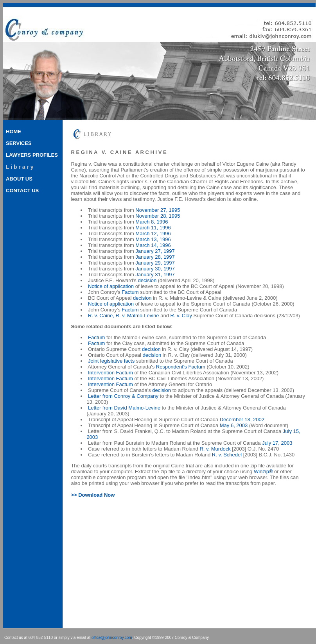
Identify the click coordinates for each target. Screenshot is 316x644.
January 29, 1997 (155, 263)
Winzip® (263, 471)
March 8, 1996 (152, 222)
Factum (130, 292)
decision (147, 280)
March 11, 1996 (153, 228)
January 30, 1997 (155, 269)
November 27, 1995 (158, 210)
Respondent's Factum (181, 367)
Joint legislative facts (111, 361)
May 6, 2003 (234, 425)
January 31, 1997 (155, 275)
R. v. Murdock (215, 449)
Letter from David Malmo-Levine (124, 408)
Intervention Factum (110, 373)
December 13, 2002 (242, 419)
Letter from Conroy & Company (123, 396)
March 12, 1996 (153, 233)
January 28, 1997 (155, 257)
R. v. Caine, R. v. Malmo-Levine (124, 316)
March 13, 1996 (153, 239)
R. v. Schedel (227, 455)
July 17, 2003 (277, 443)
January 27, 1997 (155, 251)
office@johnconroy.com (112, 638)
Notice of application (111, 286)
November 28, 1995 (158, 216)
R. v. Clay (181, 316)
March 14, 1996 (153, 245)
